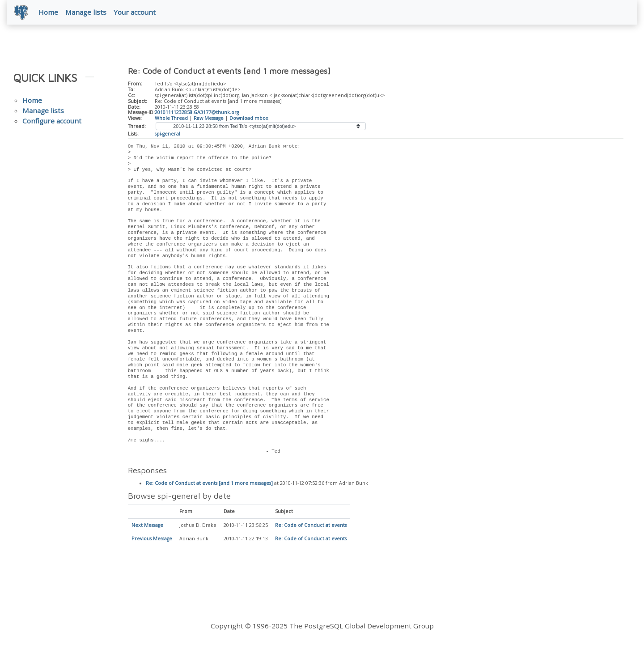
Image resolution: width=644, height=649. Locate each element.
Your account (135, 12)
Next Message (147, 526)
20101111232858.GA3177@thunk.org (197, 112)
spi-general (167, 134)
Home (48, 12)
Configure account (52, 121)
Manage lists (86, 12)
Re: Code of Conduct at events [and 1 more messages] (209, 484)
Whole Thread (171, 118)
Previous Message (152, 539)
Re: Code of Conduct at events (311, 526)
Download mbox (249, 118)
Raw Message (209, 118)
